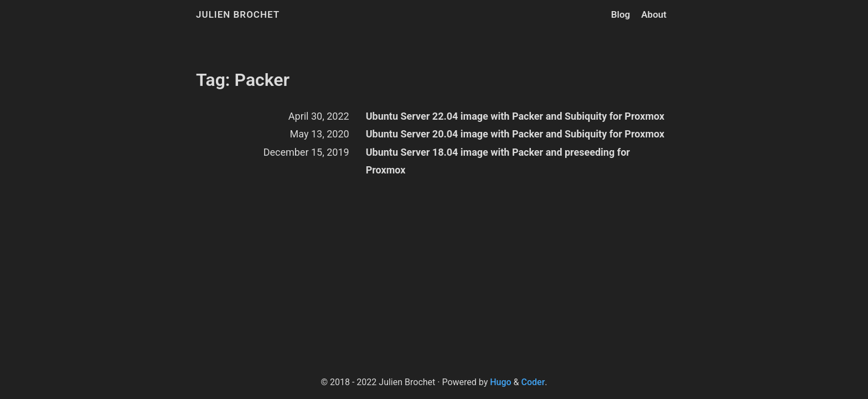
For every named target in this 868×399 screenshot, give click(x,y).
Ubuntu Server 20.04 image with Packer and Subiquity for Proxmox (515, 134)
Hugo (500, 382)
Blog (621, 14)
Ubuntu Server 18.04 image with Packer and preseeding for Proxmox (498, 161)
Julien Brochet (238, 14)
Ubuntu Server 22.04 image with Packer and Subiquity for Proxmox (515, 116)
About (654, 14)
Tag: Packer (243, 80)
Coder (533, 382)
